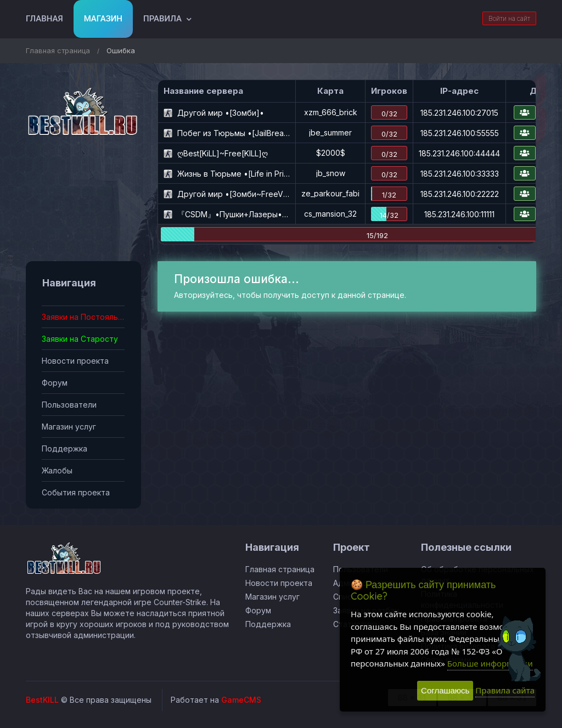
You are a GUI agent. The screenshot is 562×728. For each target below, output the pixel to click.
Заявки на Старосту (80, 339)
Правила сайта (505, 690)
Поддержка (64, 448)
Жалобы (57, 470)
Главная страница (58, 50)
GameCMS (241, 700)
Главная (44, 19)
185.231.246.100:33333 (460, 174)
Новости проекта (75, 361)
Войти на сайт (509, 18)
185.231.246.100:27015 (459, 113)
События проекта (76, 492)
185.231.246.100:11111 (459, 214)
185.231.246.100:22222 (460, 194)
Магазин (103, 19)
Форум (55, 383)
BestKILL (42, 700)
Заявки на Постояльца (83, 317)
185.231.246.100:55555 (460, 133)
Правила (162, 19)
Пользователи (69, 405)
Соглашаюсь (445, 690)
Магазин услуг (69, 427)
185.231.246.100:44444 (459, 153)
